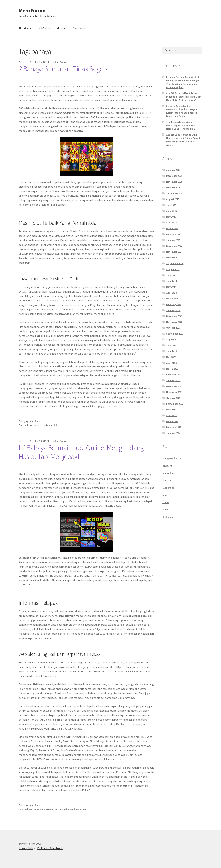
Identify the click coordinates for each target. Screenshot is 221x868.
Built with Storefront (50, 848)
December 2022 (174, 386)
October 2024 (173, 258)
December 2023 (174, 316)
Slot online (168, 488)
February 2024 (174, 304)
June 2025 (172, 211)
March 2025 (172, 228)
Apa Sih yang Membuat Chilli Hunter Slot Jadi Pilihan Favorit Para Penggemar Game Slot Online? (183, 140)
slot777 (166, 510)
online (75, 809)
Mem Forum (32, 11)
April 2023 (171, 363)
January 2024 (173, 310)
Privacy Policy (27, 848)
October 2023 (173, 328)
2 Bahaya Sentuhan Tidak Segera (64, 69)
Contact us (79, 28)
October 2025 (173, 188)
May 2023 (171, 357)
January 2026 (173, 170)
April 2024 (171, 293)
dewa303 (167, 466)
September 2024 (175, 263)
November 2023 (174, 322)
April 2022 (171, 415)
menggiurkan (51, 809)
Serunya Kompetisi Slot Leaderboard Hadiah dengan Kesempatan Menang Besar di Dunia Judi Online (182, 111)
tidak (57, 425)
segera (37, 425)
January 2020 (173, 433)
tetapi (83, 809)
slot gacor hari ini (172, 458)
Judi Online (44, 28)
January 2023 (173, 380)
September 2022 (175, 404)
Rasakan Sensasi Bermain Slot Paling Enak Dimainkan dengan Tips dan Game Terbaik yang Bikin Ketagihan (183, 82)
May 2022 (171, 410)
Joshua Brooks (59, 62)
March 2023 (172, 369)
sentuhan (47, 425)
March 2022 (172, 421)
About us (62, 28)
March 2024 (172, 299)
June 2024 (172, 281)
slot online (168, 473)
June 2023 (172, 351)
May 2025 (171, 217)
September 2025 (175, 193)
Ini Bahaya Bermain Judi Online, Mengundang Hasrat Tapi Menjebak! (81, 452)
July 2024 (171, 275)
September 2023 (175, 334)
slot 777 (167, 480)
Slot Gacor (25, 28)
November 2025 (174, 182)
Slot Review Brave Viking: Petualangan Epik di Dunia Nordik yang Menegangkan (181, 126)
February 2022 (174, 427)
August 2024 (173, 269)
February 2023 (174, 375)
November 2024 (174, 252)
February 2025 (174, 234)
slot (165, 495)
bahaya (29, 425)
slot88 (166, 502)
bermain (38, 809)
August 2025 (173, 199)
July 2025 (171, 205)
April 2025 (171, 222)
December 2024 (174, 246)
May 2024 (171, 287)
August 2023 (173, 340)
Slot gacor (168, 517)
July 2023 (171, 345)
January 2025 (173, 240)
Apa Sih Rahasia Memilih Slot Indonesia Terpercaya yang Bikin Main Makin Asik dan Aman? (184, 97)
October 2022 (173, 398)
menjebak (65, 809)
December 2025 (174, 176)
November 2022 (174, 392)
